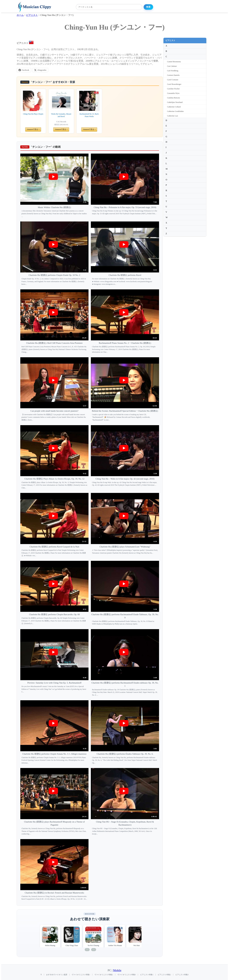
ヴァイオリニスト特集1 (81, 975)
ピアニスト (170, 40)
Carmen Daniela (173, 75)
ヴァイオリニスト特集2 (104, 975)
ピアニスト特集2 (164, 975)
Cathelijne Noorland (175, 102)
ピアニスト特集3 (182, 975)
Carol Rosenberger (174, 84)
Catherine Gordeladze (175, 111)
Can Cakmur (172, 66)
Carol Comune (173, 80)
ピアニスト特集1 (147, 975)
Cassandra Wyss (173, 93)
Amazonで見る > (33, 129)
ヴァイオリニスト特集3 (127, 975)
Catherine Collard (174, 107)
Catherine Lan (172, 116)
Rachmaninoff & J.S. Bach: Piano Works (89, 115)
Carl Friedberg (173, 71)
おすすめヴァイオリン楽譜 (57, 975)
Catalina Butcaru (174, 98)
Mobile (117, 970)
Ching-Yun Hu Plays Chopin (33, 114)
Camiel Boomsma (174, 62)
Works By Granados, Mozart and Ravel (61, 115)
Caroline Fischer (173, 89)
